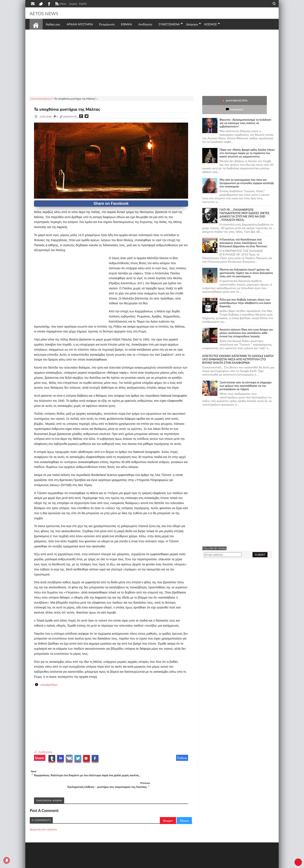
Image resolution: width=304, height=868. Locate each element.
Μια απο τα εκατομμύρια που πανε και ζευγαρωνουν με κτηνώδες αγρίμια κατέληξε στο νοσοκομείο (247, 174)
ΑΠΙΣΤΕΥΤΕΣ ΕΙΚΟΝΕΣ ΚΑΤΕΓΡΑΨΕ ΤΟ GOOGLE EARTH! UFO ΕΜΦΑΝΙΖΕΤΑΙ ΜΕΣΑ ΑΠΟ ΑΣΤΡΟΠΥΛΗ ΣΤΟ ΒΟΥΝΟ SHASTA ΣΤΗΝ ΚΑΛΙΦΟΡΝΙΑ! (238, 350)
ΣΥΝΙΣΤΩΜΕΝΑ (169, 24)
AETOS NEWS (47, 13)
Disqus (184, 812)
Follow (182, 758)
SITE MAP (90, 864)
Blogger (168, 812)
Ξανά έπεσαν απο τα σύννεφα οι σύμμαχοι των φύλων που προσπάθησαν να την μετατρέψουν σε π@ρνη (246, 377)
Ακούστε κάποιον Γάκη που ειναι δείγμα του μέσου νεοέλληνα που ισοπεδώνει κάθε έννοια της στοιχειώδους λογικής (246, 324)
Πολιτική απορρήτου (109, 864)
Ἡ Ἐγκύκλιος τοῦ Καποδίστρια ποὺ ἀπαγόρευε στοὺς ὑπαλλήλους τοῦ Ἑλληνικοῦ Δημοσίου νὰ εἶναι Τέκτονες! (243, 234)
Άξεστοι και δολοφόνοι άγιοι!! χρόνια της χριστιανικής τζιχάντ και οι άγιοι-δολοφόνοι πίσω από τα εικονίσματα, (246, 264)
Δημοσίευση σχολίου (43, 821)
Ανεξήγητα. (45, 752)
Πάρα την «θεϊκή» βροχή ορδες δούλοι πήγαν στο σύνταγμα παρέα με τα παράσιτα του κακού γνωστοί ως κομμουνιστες (247, 144)
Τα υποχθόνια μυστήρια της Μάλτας (72, 109)
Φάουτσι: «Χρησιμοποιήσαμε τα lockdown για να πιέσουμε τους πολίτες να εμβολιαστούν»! (245, 114)
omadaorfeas (49, 685)
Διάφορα (192, 24)
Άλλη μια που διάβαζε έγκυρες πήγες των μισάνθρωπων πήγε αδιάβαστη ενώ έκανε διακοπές (245, 294)
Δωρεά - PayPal (78, 4)
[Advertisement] (152, 62)
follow (60, 4)
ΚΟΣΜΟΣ (211, 24)
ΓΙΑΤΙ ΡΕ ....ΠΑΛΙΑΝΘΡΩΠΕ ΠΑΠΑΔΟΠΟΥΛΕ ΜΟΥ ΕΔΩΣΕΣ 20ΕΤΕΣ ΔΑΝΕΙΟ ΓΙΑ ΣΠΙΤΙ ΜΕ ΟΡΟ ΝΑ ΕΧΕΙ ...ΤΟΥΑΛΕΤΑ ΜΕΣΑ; (245, 206)
